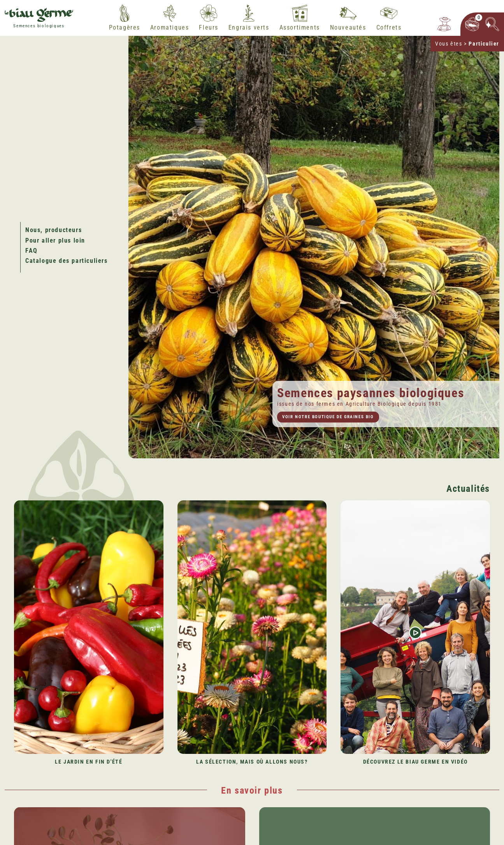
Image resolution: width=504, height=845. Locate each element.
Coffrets (389, 28)
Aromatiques (170, 28)
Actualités (468, 489)
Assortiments (300, 28)
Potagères (125, 28)
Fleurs (209, 28)
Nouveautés (348, 28)
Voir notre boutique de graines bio (328, 417)
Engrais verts (249, 28)
